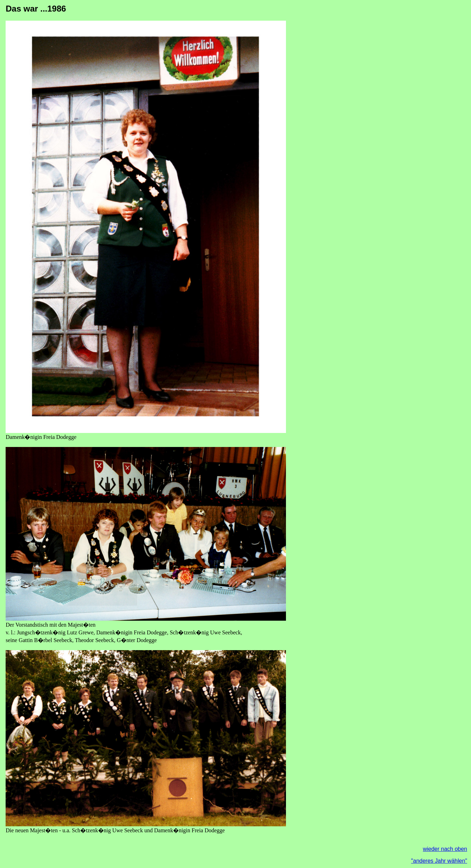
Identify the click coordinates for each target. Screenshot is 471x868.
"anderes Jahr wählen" (439, 861)
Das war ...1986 (36, 9)
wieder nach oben (445, 849)
